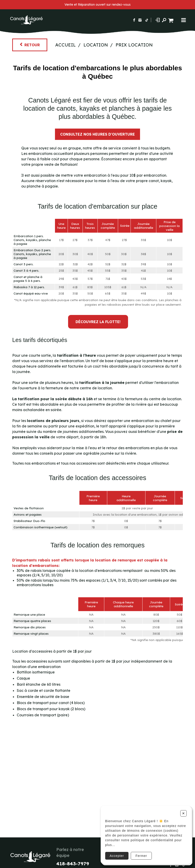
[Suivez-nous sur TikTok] (147, 20)
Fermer (141, 856)
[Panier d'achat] (171, 20)
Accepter (117, 856)
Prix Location (134, 45)
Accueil (65, 45)
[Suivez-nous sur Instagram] (140, 20)
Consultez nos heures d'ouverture (97, 134)
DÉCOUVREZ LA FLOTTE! (98, 322)
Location (96, 45)
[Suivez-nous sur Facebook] (134, 20)
